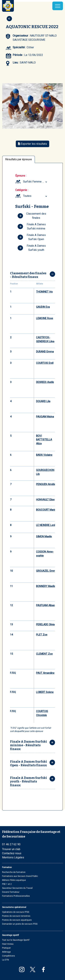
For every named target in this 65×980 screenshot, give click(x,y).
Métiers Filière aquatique (14, 880)
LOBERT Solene (45, 692)
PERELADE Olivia (45, 624)
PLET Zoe (42, 635)
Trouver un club (11, 849)
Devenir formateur (11, 892)
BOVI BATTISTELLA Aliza (44, 440)
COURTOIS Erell (45, 363)
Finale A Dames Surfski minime (32, 226)
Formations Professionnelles (16, 896)
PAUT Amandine (45, 673)
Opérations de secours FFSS (16, 912)
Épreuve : (21, 176)
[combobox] (36, 182)
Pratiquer (6, 948)
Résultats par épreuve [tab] (19, 159)
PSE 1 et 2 (7, 884)
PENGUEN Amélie (46, 484)
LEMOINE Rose (45, 318)
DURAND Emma (45, 352)
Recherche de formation (14, 872)
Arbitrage (6, 952)
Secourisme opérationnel (14, 907)
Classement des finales (32, 216)
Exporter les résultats (32, 144)
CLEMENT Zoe (44, 654)
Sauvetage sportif (10, 935)
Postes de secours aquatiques (17, 920)
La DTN (5, 960)
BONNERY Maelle (46, 586)
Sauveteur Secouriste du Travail (17, 888)
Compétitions (8, 956)
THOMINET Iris (44, 292)
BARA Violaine (44, 455)
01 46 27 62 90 (11, 844)
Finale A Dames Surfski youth (32, 248)
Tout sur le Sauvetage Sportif (16, 940)
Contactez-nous (12, 853)
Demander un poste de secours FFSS (20, 924)
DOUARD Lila (43, 401)
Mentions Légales (13, 857)
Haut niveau (8, 944)
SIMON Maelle (44, 536)
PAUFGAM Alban (45, 605)
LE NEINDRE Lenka (47, 525)
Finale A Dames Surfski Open (32, 237)
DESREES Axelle (45, 382)
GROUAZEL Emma (46, 571)
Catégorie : (22, 190)
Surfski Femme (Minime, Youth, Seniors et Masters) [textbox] (36, 182)
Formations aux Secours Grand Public (20, 876)
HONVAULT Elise (45, 500)
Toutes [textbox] (27, 196)
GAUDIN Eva (43, 307)
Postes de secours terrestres (16, 916)
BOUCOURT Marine (47, 510)
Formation (7, 867)
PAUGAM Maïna (45, 417)
